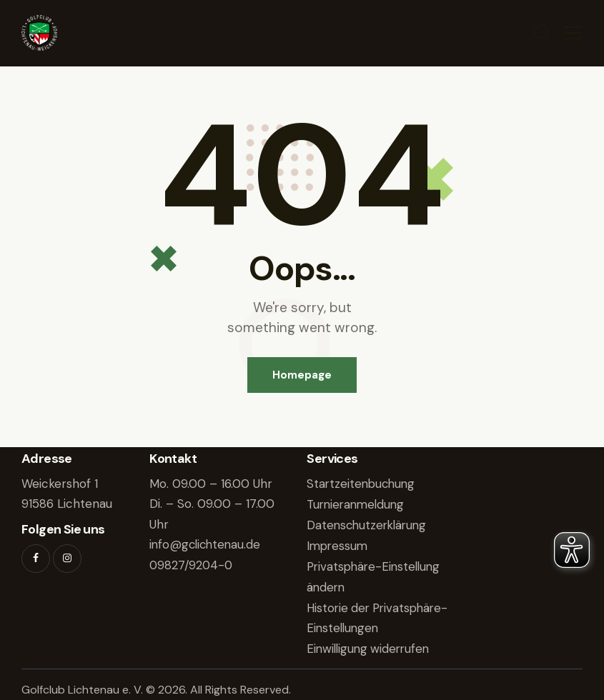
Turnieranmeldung (358, 504)
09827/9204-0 (192, 565)
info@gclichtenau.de (207, 545)
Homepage (302, 375)
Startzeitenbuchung (363, 484)
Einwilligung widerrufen (371, 646)
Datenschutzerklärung (369, 524)
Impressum (338, 545)
